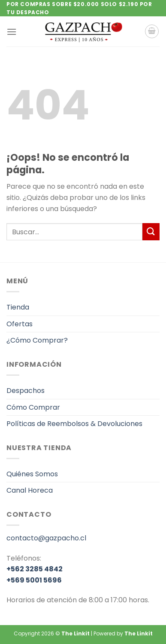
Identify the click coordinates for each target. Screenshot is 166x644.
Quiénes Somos (32, 474)
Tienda (18, 307)
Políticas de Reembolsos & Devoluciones (74, 424)
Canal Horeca (30, 490)
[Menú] (12, 32)
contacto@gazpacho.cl (46, 538)
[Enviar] (151, 232)
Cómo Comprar (33, 407)
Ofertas (20, 324)
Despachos (26, 391)
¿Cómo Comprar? (37, 340)
